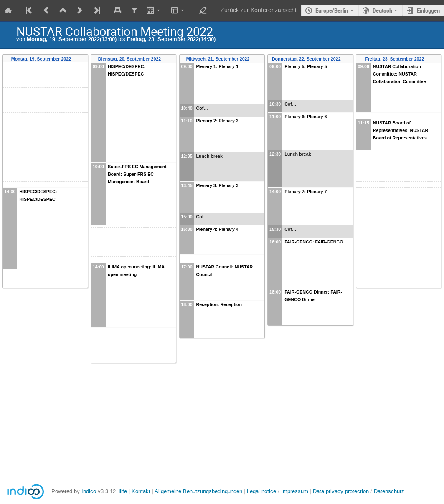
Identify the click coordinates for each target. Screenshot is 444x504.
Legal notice (262, 491)
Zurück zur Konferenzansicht (259, 10)
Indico (89, 491)
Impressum (295, 491)
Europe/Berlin (332, 10)
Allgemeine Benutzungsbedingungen (198, 491)
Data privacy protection (342, 491)
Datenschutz (389, 491)
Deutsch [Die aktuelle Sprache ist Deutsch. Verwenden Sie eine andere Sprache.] (382, 10)
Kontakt (141, 491)
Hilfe (122, 491)
